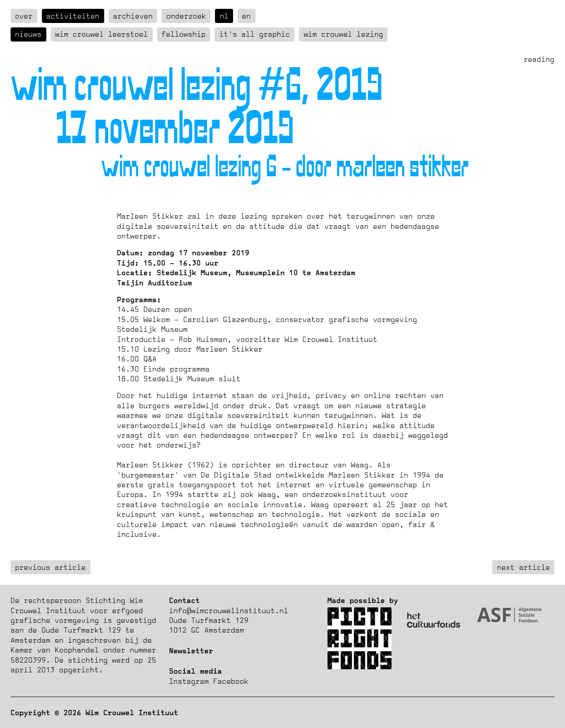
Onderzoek (186, 16)
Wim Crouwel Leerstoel (102, 34)
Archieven (133, 16)
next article (524, 567)
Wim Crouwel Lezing (343, 34)
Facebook (231, 681)
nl (224, 16)
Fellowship (184, 34)
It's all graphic (255, 34)
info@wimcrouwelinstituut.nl (229, 610)
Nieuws (28, 34)
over (24, 16)
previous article (50, 567)
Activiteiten (73, 16)
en (246, 16)
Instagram (189, 681)
